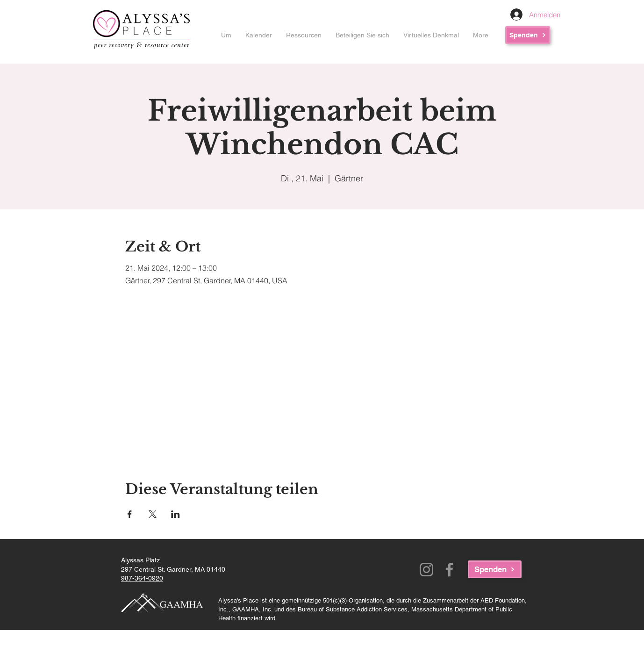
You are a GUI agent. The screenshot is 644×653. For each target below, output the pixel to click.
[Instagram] (426, 570)
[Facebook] (449, 570)
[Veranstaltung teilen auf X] (153, 514)
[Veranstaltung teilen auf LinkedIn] (175, 514)
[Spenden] (528, 35)
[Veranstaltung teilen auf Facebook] (130, 514)
